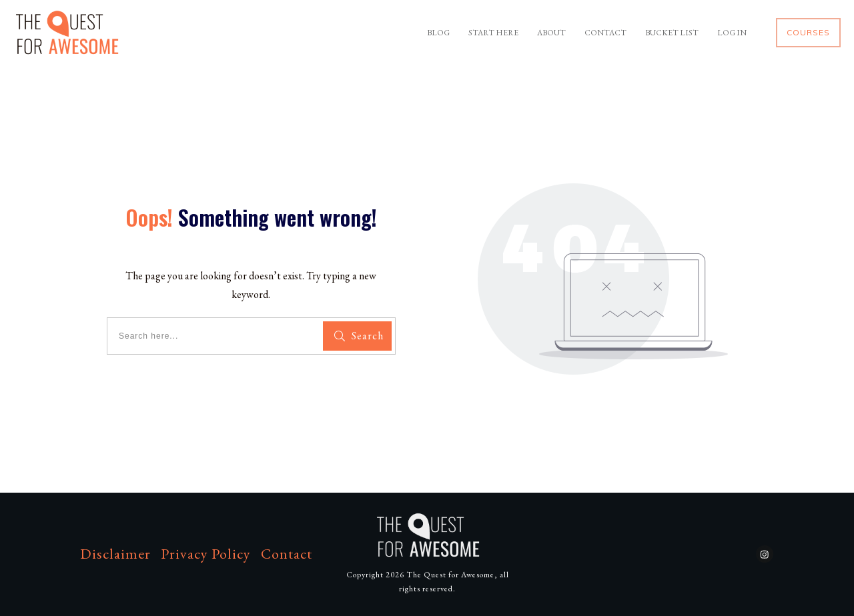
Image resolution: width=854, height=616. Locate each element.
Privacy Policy (206, 554)
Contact (287, 554)
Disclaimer (115, 554)
